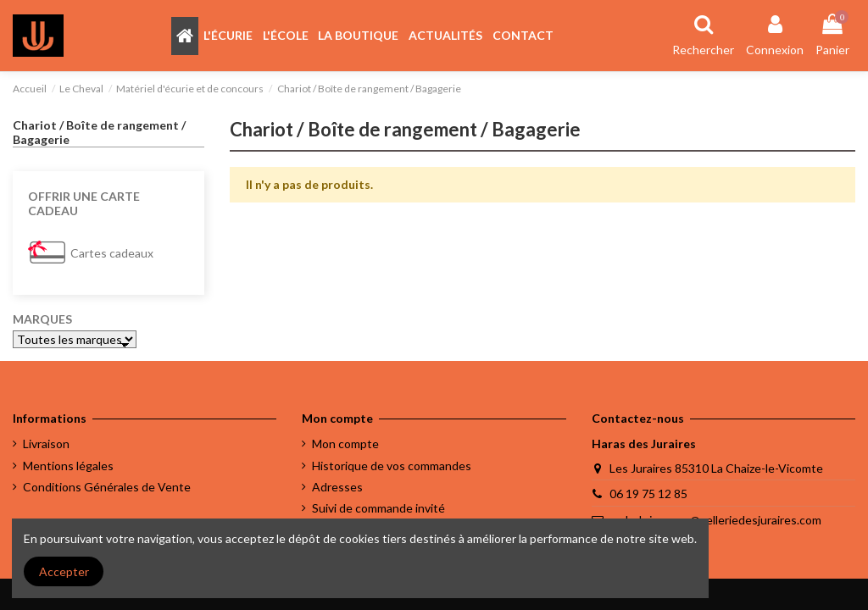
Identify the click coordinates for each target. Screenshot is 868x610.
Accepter (64, 571)
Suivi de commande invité (378, 508)
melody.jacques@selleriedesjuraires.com (715, 520)
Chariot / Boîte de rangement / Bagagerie (99, 132)
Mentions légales (68, 466)
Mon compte (345, 444)
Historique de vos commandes (392, 466)
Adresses (337, 487)
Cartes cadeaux (112, 253)
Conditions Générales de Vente (107, 487)
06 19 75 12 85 (648, 494)
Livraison (46, 444)
